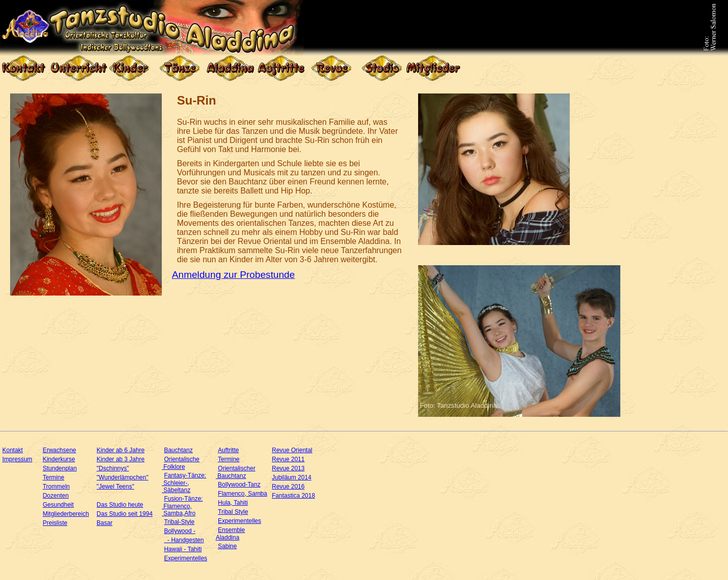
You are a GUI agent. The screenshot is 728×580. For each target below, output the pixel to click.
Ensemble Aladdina (231, 534)
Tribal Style (233, 512)
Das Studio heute (120, 505)
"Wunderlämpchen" (122, 477)
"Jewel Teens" (115, 487)
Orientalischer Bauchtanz (236, 472)
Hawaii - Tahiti (183, 549)
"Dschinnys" (113, 468)
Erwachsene (59, 450)
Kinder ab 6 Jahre (121, 450)
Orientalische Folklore (180, 463)
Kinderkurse (59, 459)
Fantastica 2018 (293, 496)
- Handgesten (184, 540)
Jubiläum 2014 (292, 477)
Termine (53, 477)
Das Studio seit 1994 (125, 514)
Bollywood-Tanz (239, 485)
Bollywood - (179, 531)
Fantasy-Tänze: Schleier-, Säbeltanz (184, 483)
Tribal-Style (179, 522)
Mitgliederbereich (65, 514)
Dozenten (55, 496)
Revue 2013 (288, 468)
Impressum (17, 459)
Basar (104, 523)
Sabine (227, 546)
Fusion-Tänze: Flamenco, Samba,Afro (182, 506)
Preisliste (55, 523)
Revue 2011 (288, 459)
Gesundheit (58, 505)
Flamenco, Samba (242, 494)
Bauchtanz (178, 450)
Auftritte (228, 450)
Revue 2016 (288, 487)
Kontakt (12, 450)
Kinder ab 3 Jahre (121, 459)
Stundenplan (59, 468)
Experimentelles (185, 558)
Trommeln (56, 487)
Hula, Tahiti (233, 503)
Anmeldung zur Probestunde (233, 275)
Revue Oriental (292, 450)
